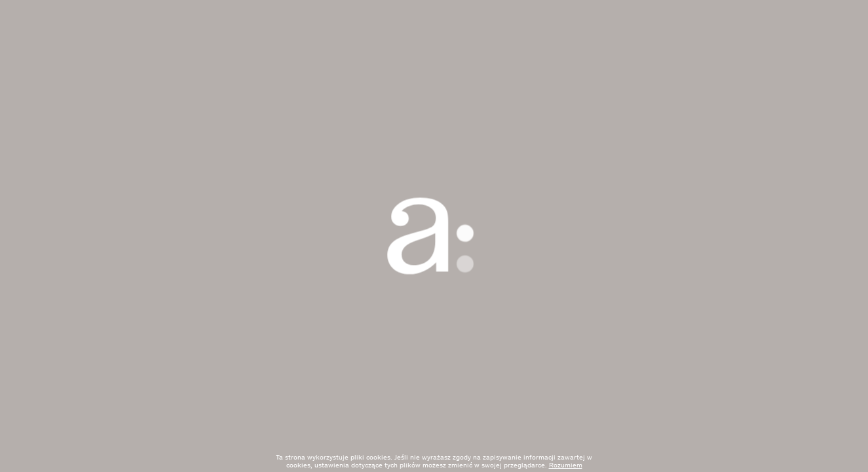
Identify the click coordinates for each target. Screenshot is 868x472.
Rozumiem (566, 466)
